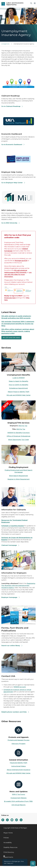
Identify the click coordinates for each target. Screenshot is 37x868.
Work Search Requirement (18, 476)
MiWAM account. (20, 687)
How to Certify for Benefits (18, 385)
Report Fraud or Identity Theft (19, 392)
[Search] (31, 3)
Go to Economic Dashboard (13, 145)
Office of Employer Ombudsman (18, 436)
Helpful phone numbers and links (15, 712)
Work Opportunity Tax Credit (18, 440)
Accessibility (8, 843)
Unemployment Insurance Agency (24, 44)
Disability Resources (10, 847)
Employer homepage (11, 597)
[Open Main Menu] (35, 3)
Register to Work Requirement (19, 479)
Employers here (10, 298)
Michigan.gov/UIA (21, 261)
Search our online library (12, 646)
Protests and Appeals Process (19, 740)
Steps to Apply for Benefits (18, 381)
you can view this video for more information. (18, 275)
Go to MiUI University (11, 223)
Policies (6, 838)
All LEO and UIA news (11, 338)
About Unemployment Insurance (19, 770)
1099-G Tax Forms (18, 794)
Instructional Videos (19, 766)
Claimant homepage (10, 545)
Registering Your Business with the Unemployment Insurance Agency (18, 586)
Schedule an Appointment (18, 388)
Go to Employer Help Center (13, 183)
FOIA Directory (9, 852)
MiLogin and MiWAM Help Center (19, 395)
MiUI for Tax (23, 426)
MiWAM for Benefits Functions (19, 433)
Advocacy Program (19, 744)
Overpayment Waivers (19, 798)
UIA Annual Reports (18, 805)
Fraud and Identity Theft (18, 763)
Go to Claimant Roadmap (12, 106)
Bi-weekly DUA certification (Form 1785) (18, 801)
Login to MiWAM (19, 378)
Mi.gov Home (8, 833)
